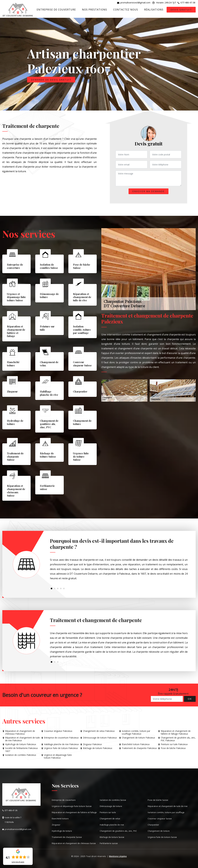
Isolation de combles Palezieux (21, 755)
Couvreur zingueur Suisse (160, 819)
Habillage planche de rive (112, 825)
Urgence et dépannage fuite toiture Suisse (72, 806)
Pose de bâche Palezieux (173, 748)
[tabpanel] (119, 560)
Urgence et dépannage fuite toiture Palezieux (58, 756)
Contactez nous (126, 10)
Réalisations (154, 10)
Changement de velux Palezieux (99, 731)
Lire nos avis (18, 862)
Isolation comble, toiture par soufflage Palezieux (136, 732)
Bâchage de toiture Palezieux (98, 748)
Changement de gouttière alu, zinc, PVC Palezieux (178, 739)
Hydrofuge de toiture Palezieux (21, 744)
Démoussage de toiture (111, 806)
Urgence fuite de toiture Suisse (162, 837)
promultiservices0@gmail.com (135, 3)
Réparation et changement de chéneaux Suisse (74, 843)
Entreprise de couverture (56, 10)
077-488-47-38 (188, 3)
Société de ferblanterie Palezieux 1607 (21, 750)
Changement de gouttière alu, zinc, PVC (118, 831)
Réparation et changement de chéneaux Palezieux (20, 732)
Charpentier (153, 825)
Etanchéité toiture (60, 819)
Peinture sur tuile (108, 812)
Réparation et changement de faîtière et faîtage (74, 812)
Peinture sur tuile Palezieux (174, 744)
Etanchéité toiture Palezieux (136, 744)
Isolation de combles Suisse (113, 800)
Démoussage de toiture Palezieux (100, 738)
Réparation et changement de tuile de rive (168, 806)
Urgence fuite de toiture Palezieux (61, 748)
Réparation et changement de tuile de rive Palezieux (22, 739)
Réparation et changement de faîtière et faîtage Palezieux (176, 732)
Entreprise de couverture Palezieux (61, 738)
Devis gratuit (181, 10)
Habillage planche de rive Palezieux (61, 744)
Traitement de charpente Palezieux (139, 748)
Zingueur (56, 825)
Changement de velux (110, 819)
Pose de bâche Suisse (158, 800)
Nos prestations (95, 10)
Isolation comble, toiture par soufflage (166, 812)
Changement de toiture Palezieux (138, 738)
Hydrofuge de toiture (62, 831)
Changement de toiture (159, 831)
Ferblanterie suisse (109, 843)
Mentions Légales (118, 856)
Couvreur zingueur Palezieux (58, 731)
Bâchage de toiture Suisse (112, 837)
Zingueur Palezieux (92, 744)
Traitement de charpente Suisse (67, 837)
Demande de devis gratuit (51, 80)
